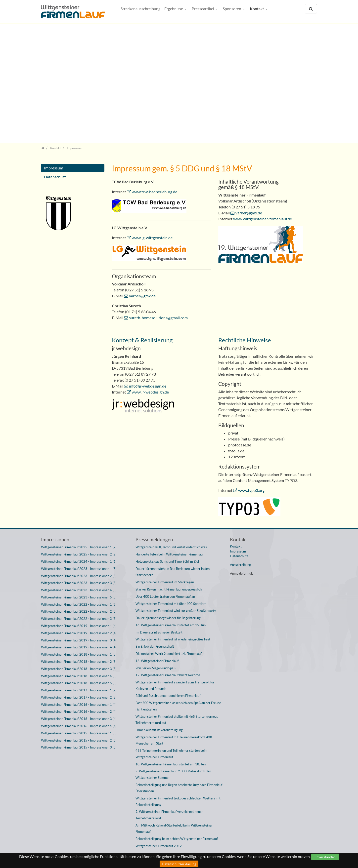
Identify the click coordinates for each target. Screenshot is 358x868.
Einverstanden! (325, 857)
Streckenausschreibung (140, 9)
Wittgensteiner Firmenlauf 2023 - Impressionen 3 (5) (79, 583)
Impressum (54, 168)
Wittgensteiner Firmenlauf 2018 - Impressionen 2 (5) (79, 662)
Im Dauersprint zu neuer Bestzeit (159, 632)
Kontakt (257, 9)
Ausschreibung (240, 565)
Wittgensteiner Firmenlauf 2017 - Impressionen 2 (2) (79, 697)
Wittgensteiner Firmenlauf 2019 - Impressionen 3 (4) (79, 640)
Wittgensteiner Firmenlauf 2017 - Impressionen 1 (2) (79, 690)
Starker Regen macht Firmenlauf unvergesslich (169, 589)
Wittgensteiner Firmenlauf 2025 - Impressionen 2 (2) (79, 554)
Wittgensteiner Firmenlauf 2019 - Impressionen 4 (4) (79, 647)
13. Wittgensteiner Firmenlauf (157, 661)
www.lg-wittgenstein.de (152, 238)
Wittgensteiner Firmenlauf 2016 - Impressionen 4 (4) (79, 726)
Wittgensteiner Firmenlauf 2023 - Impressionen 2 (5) (79, 576)
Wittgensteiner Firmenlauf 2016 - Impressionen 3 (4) (79, 719)
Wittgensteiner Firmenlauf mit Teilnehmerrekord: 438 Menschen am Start (174, 740)
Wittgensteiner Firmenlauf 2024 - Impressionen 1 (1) (79, 561)
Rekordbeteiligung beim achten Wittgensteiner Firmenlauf (177, 839)
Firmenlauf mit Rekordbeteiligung (159, 730)
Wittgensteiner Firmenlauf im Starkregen (165, 582)
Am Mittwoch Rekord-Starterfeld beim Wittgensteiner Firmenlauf (174, 829)
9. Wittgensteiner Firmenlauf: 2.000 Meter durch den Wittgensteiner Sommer (173, 774)
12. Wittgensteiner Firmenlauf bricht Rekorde (168, 675)
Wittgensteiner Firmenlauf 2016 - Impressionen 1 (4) (79, 705)
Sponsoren (232, 9)
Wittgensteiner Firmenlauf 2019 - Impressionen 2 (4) (79, 633)
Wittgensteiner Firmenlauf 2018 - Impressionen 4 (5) (79, 676)
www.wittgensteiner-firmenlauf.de (263, 219)
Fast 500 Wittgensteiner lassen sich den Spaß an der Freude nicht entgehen (178, 706)
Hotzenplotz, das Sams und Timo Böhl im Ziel (167, 561)
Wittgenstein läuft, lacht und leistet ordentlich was (171, 547)
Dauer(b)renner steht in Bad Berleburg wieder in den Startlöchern (173, 572)
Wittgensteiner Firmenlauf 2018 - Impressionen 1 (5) (79, 654)
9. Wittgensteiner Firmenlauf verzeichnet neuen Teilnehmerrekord (169, 815)
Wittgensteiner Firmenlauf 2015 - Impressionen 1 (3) (79, 733)
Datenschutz (55, 177)
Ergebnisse (174, 9)
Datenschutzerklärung (179, 864)
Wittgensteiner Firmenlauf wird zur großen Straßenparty (176, 611)
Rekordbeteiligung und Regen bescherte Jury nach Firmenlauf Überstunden (179, 788)
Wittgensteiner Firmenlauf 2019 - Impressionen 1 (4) (79, 626)
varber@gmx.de (142, 296)
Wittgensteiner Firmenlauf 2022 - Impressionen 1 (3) (79, 604)
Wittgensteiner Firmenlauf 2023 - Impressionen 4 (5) (79, 590)
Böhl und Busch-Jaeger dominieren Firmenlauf (168, 696)
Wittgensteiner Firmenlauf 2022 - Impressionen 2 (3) (79, 611)
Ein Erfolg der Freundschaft (155, 646)
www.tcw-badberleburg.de (155, 192)
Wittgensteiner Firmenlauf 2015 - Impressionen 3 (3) (79, 747)
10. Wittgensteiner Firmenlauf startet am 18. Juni (171, 764)
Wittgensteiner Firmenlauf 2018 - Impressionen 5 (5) (79, 683)
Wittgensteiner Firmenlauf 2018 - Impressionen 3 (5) (79, 669)
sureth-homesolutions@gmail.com (158, 318)
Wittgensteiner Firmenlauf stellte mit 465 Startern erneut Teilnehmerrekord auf (177, 720)
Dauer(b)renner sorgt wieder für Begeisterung (168, 618)
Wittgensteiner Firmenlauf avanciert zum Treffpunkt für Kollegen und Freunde (175, 685)
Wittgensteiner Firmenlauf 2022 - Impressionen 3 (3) (79, 619)
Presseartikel (203, 9)
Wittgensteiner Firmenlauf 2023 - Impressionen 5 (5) (79, 597)
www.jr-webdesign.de (150, 392)
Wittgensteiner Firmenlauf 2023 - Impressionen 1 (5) (79, 569)
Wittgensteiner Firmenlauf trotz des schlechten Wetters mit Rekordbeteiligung (178, 801)
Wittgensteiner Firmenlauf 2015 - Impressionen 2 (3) (79, 740)
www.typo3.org (251, 490)
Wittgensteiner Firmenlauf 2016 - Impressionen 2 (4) (79, 711)
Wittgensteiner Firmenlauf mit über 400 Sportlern (171, 604)
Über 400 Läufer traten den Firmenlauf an (165, 596)
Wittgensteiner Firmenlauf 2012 (159, 846)
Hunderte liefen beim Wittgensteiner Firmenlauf (170, 554)
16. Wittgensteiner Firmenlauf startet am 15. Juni (171, 625)
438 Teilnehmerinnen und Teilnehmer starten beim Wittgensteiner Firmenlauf (171, 754)
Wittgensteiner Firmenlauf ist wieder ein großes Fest (173, 639)
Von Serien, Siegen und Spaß (156, 668)
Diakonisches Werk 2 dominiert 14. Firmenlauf (169, 654)
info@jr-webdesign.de (148, 386)
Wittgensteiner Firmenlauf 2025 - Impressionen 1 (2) (79, 547)
